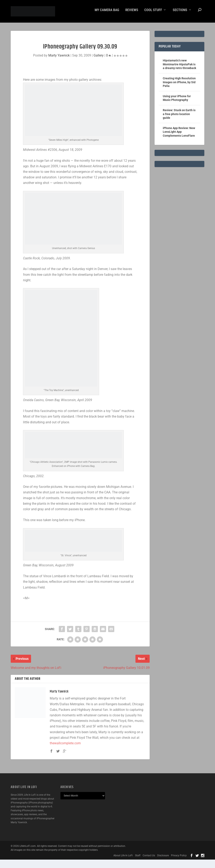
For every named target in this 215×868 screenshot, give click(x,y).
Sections (180, 13)
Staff (138, 858)
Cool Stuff (153, 13)
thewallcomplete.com (65, 746)
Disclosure (163, 858)
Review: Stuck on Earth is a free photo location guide (179, 117)
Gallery (99, 58)
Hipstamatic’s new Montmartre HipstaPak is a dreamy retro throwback (179, 67)
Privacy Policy (179, 858)
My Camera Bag (107, 13)
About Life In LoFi (123, 858)
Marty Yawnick (59, 58)
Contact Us (149, 858)
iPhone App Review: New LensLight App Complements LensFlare (179, 135)
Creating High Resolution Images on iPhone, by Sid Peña (179, 85)
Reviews (132, 13)
